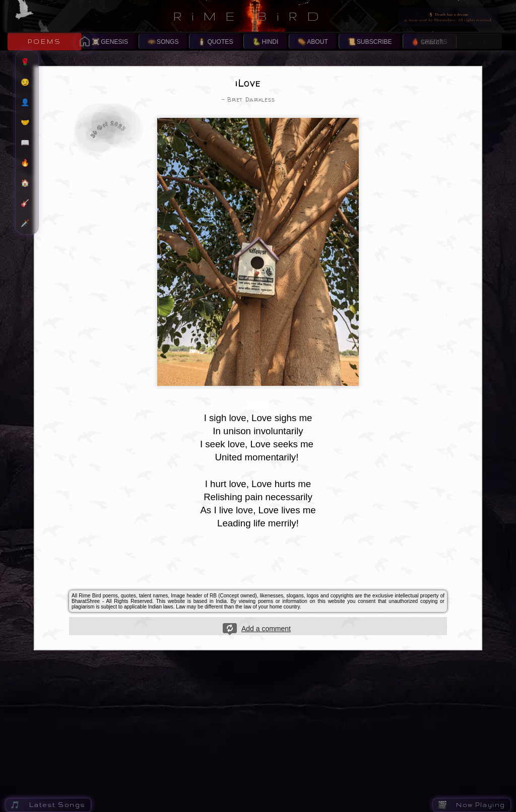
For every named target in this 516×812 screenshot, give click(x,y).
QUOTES (220, 42)
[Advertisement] (258, 563)
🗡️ (29, 223)
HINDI (270, 42)
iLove (248, 83)
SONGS (168, 42)
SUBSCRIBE (374, 42)
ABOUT (317, 42)
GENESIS (114, 42)
